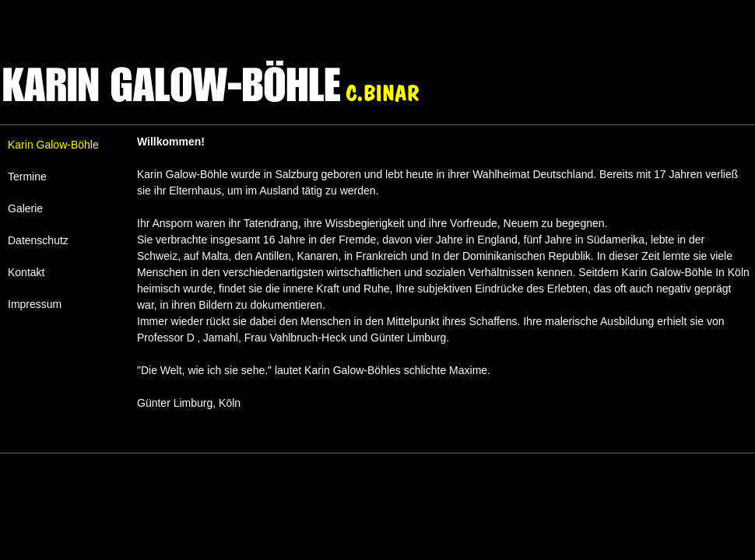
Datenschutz (38, 240)
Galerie (25, 208)
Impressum (35, 304)
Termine (27, 177)
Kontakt (26, 272)
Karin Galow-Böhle (53, 145)
